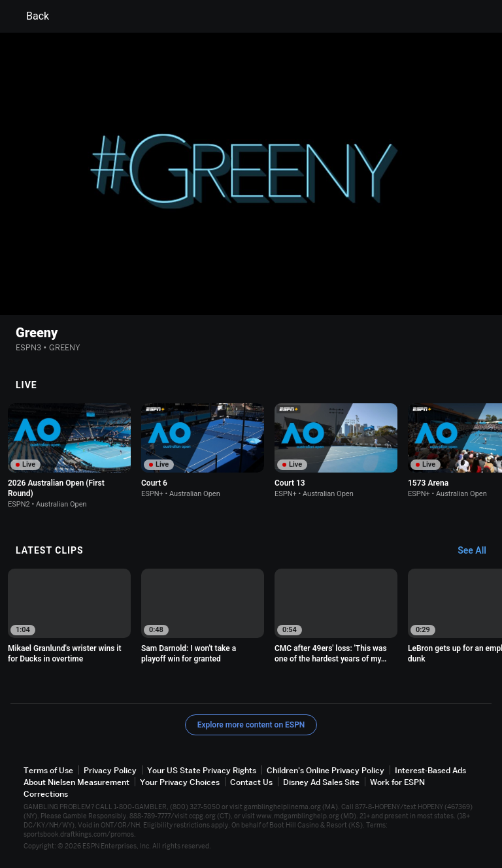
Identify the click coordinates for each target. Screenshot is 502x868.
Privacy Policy (110, 770)
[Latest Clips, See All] (478, 551)
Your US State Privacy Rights (202, 770)
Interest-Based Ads (430, 770)
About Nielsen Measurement (76, 782)
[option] (69, 456)
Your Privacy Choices (180, 782)
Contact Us (251, 782)
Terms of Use (48, 770)
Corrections (46, 794)
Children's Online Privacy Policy (326, 770)
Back (30, 16)
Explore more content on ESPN (251, 725)
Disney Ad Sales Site (321, 782)
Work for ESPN (397, 782)
